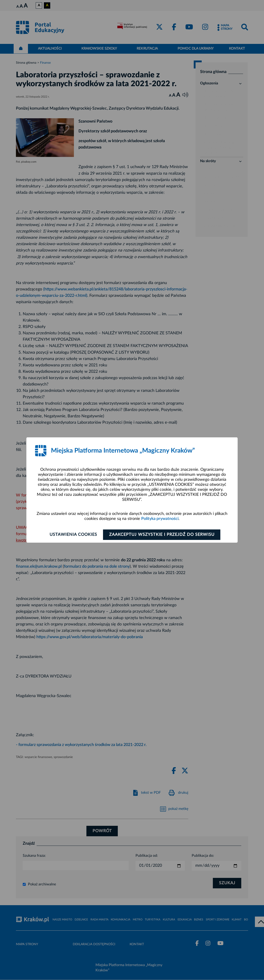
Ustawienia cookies (73, 535)
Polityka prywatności (160, 519)
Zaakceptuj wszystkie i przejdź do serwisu (162, 535)
